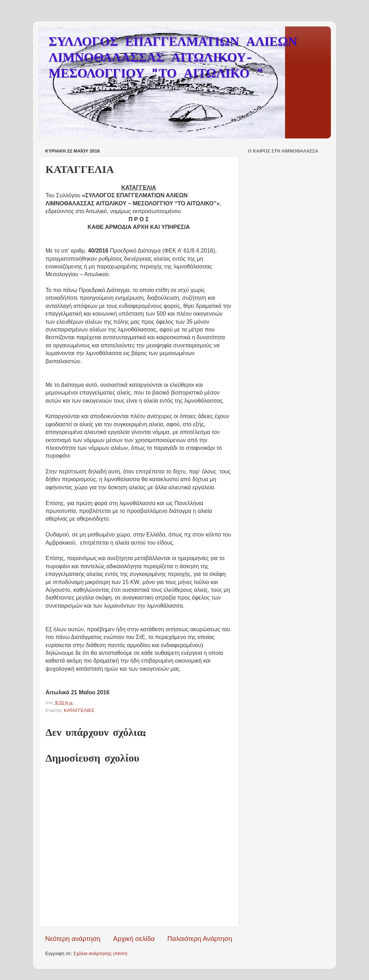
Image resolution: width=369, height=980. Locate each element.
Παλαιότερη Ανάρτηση (200, 939)
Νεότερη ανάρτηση (73, 939)
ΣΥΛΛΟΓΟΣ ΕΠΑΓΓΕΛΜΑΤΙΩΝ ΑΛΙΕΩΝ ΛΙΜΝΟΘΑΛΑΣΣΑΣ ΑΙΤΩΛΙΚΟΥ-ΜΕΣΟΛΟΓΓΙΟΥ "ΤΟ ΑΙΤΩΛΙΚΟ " (173, 58)
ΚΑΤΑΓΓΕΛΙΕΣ (79, 710)
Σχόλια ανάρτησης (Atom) (100, 953)
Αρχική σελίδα (134, 939)
